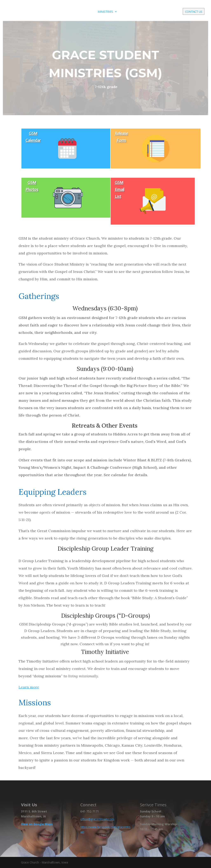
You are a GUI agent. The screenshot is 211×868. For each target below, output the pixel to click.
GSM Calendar (33, 137)
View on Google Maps (37, 824)
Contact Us (194, 12)
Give (174, 12)
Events (128, 12)
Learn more (29, 687)
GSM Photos (32, 186)
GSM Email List (120, 189)
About (83, 12)
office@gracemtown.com (97, 819)
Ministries (105, 12)
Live (163, 12)
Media (147, 12)
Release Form (121, 137)
